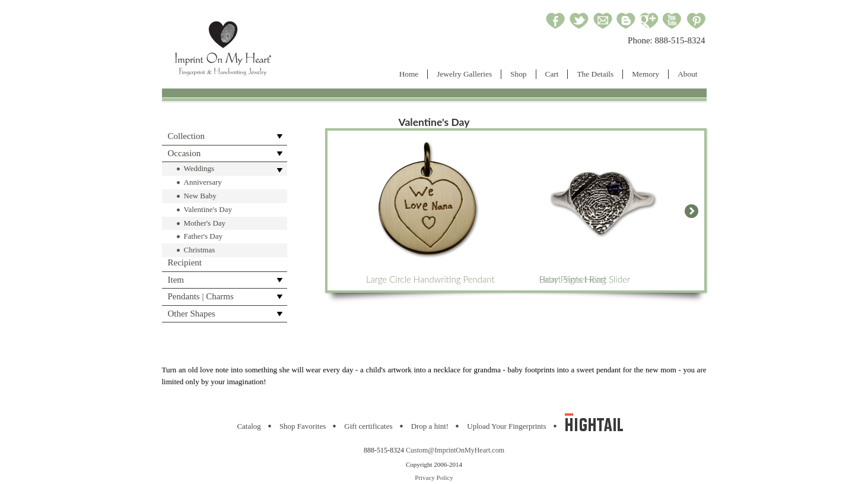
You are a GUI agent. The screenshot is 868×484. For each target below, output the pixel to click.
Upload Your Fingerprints (506, 426)
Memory (646, 74)
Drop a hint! (430, 426)
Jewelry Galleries (464, 74)
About (687, 74)
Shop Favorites (303, 426)
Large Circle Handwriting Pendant (430, 211)
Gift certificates (368, 426)
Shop (518, 74)
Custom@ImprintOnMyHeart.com (455, 450)
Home (409, 74)
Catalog (249, 426)
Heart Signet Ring (602, 211)
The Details (595, 74)
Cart (552, 74)
